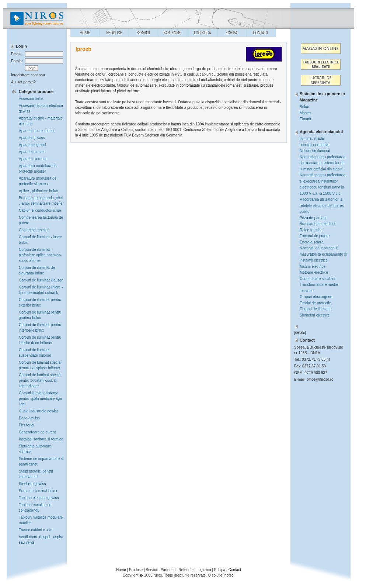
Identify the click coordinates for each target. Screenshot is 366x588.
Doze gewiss (29, 418)
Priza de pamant (313, 218)
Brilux (304, 107)
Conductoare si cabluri (318, 279)
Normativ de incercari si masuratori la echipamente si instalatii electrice (323, 254)
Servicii (151, 570)
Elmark (305, 119)
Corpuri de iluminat (315, 309)
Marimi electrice (313, 267)
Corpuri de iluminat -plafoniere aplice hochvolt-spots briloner (40, 255)
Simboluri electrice (315, 315)
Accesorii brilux (31, 99)
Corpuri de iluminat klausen (41, 280)
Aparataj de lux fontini (36, 131)
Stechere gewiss (32, 484)
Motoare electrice (314, 272)
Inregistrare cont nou (28, 75)
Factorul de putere (315, 236)
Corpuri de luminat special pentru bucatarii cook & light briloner (40, 381)
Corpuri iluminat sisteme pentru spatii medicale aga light (40, 399)
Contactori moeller (34, 230)
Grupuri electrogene (316, 297)
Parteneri (168, 570)
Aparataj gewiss (32, 138)
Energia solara (311, 242)
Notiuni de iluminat (315, 151)
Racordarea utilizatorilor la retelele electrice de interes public (322, 205)
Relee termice (311, 230)
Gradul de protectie (315, 303)
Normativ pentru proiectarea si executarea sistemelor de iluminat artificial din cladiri (323, 163)
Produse (136, 570)
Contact (235, 570)
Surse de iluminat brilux (38, 491)
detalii (300, 333)
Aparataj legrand (32, 145)
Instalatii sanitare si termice (41, 439)
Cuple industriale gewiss (39, 411)
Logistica (204, 570)
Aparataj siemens (33, 159)
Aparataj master (32, 152)
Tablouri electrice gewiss (39, 498)
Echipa (220, 570)
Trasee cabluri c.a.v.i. (36, 530)
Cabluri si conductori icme (40, 210)
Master (305, 113)
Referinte (186, 570)
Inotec (228, 575)
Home (121, 570)
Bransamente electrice (318, 224)
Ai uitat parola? (23, 82)
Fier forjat (27, 425)
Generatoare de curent (37, 432)
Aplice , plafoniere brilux (38, 191)
